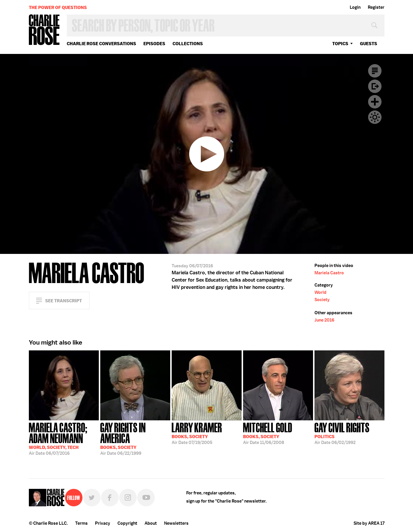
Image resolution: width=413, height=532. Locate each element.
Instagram (128, 498)
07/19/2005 (197, 433)
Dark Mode (375, 117)
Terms (81, 523)
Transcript (375, 71)
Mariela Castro (329, 273)
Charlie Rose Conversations (101, 44)
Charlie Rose (44, 30)
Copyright (127, 523)
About (151, 523)
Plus (375, 102)
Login (355, 7)
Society (322, 300)
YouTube (146, 498)
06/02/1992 (342, 433)
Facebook (110, 498)
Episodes (154, 44)
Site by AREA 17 (369, 523)
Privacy (103, 523)
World (320, 292)
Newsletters (176, 523)
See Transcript (64, 301)
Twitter (92, 498)
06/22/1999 (135, 438)
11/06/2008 (268, 433)
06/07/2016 (64, 438)
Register (376, 7)
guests (369, 44)
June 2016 (324, 320)
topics (340, 44)
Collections (188, 44)
